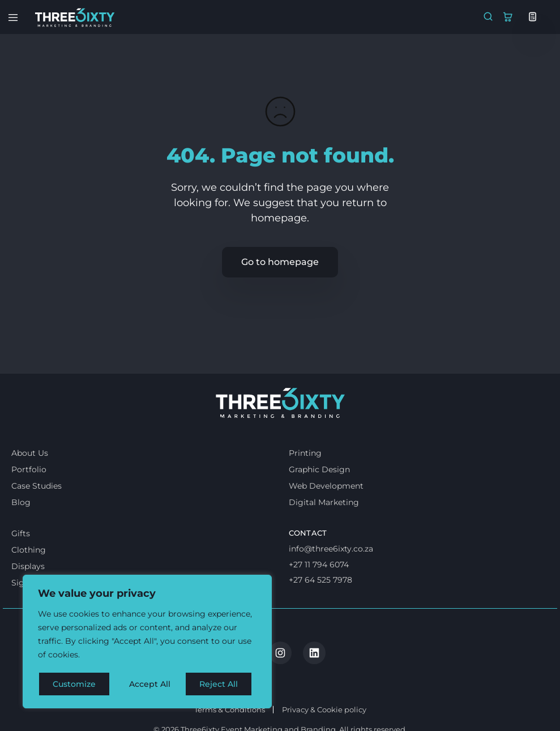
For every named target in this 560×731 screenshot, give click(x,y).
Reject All (148, 684)
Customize (74, 684)
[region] (147, 642)
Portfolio (29, 500)
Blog (21, 533)
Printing (305, 484)
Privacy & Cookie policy (324, 693)
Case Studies (37, 516)
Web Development (326, 516)
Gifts (21, 564)
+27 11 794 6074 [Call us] (319, 595)
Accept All (222, 684)
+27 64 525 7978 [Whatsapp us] (320, 610)
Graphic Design (319, 500)
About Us (30, 484)
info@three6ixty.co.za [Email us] (331, 579)
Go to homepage (280, 262)
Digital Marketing (324, 533)
